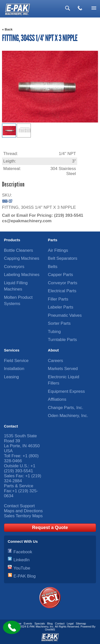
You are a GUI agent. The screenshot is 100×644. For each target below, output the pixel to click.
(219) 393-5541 (69, 215)
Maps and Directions (23, 511)
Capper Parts (60, 275)
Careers (55, 361)
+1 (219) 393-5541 (20, 468)
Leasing (12, 377)
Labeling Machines (22, 275)
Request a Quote (50, 527)
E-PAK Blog (25, 576)
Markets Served (63, 369)
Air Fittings (58, 250)
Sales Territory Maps (23, 516)
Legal (70, 623)
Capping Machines (22, 258)
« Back (7, 29)
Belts (53, 267)
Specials (40, 623)
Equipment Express (66, 391)
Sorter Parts (59, 323)
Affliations (57, 399)
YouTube (22, 568)
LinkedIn (22, 560)
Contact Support (19, 506)
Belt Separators (63, 258)
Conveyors (14, 267)
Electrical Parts (62, 291)
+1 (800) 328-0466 (21, 458)
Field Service (16, 361)
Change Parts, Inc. (66, 408)
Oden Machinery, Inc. (68, 416)
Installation (14, 369)
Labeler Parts (61, 307)
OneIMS (50, 629)
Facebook (23, 552)
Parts (53, 240)
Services (12, 350)
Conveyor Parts (63, 283)
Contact (11, 426)
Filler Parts (58, 299)
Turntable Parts (62, 340)
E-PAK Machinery (37, 626)
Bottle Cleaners (19, 250)
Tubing (54, 332)
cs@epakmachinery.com (27, 221)
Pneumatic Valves (65, 315)
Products (12, 240)
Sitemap (81, 623)
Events (28, 623)
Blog (50, 623)
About (53, 350)
